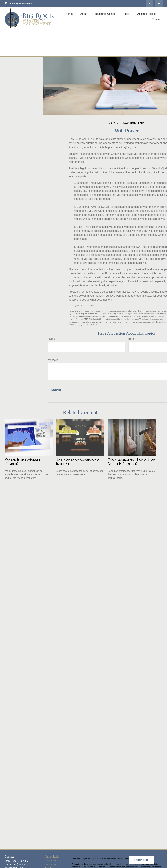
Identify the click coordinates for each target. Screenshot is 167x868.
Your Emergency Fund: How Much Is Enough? (132, 462)
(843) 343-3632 (21, 864)
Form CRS (141, 860)
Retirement (51, 861)
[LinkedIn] (159, 3)
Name (51, 339)
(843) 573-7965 (20, 861)
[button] (69, 14)
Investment (51, 864)
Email (132, 339)
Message (53, 360)
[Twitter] (150, 3)
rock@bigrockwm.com (18, 3)
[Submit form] (56, 390)
